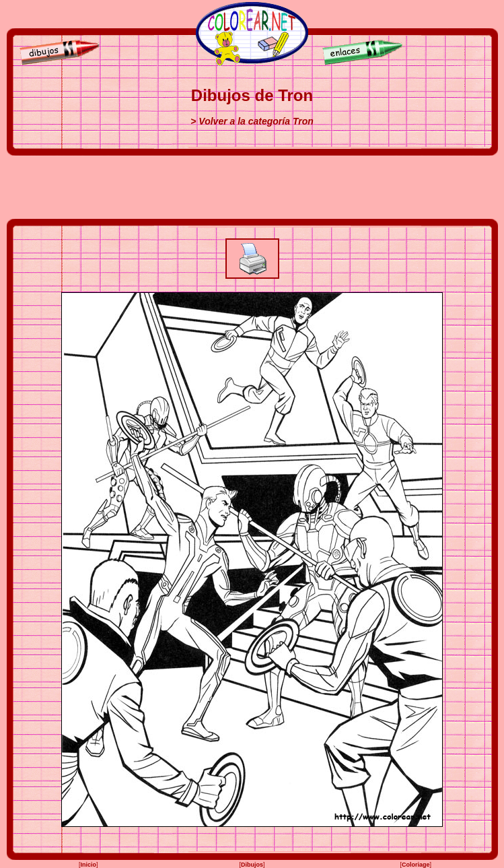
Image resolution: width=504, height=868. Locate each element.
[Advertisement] (252, 187)
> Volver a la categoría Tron (252, 121)
